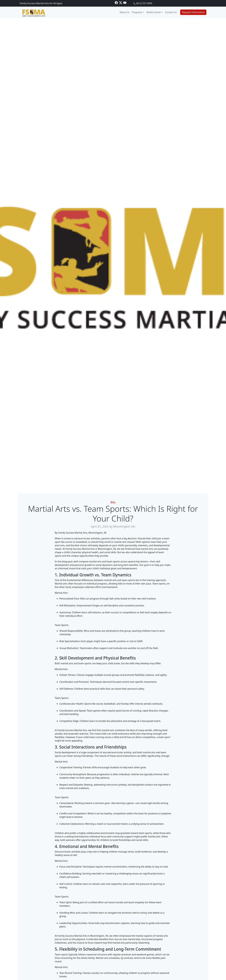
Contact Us (171, 12)
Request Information (193, 12)
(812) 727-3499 (144, 3)
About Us (124, 12)
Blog (113, 502)
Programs (137, 12)
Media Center (154, 12)
